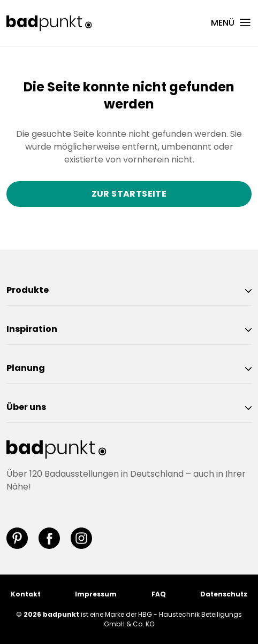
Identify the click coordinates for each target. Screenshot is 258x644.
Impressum (96, 594)
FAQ (159, 594)
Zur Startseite (129, 194)
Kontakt (26, 594)
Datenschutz (224, 594)
